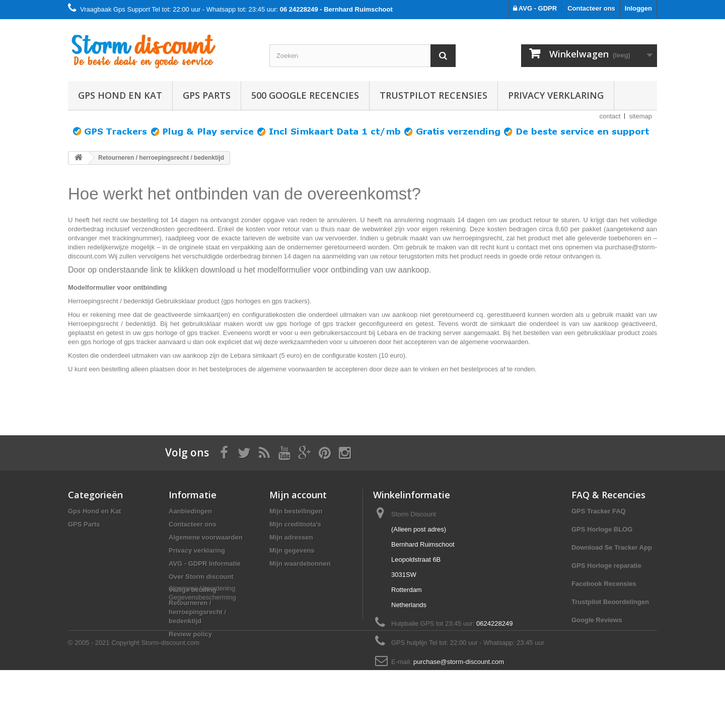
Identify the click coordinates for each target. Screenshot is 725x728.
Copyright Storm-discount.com (155, 701)
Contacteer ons (591, 8)
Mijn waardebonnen (300, 564)
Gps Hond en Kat (120, 95)
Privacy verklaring (556, 95)
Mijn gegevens (292, 550)
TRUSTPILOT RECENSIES (433, 95)
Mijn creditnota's (295, 524)
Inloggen (638, 8)
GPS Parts (207, 95)
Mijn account (298, 495)
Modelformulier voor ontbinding (117, 287)
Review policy (190, 634)
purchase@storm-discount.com (459, 662)
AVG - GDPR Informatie (205, 564)
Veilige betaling (193, 590)
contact (610, 116)
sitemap (640, 116)
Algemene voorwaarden (206, 537)
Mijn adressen (291, 537)
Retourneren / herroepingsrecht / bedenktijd (197, 612)
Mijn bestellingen (296, 511)
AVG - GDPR (535, 8)
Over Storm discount (201, 577)
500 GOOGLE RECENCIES (305, 95)
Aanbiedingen (190, 511)
